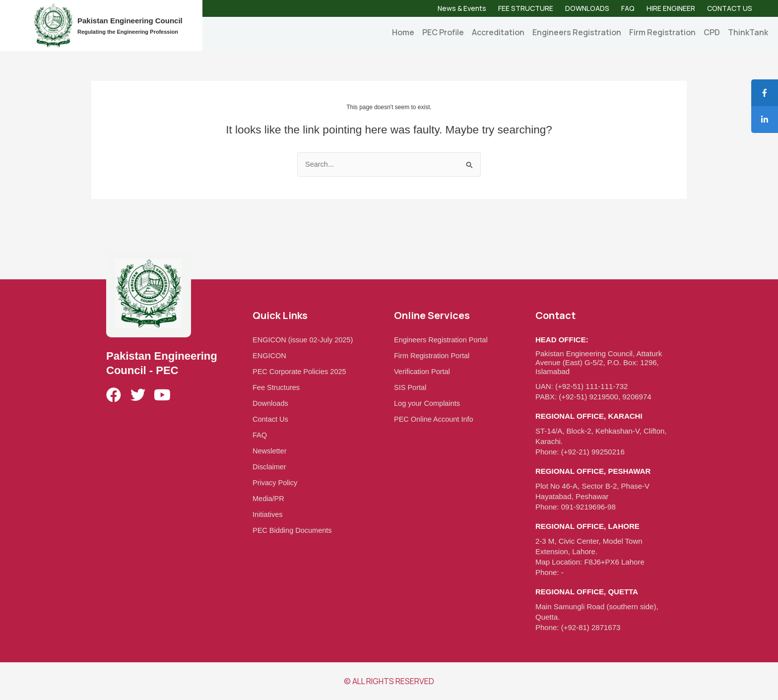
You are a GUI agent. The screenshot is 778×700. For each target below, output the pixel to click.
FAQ (628, 8)
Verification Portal (423, 371)
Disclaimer (270, 467)
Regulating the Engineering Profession (128, 32)
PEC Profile (443, 32)
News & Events (462, 8)
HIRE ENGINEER (671, 8)
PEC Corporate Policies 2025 (301, 371)
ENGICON (270, 355)
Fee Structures (277, 387)
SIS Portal (411, 387)
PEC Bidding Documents (293, 530)
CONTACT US (730, 8)
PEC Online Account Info (435, 419)
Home (403, 32)
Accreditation (498, 32)
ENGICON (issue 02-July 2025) (304, 340)
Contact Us (271, 419)
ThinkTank (748, 32)
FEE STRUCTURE (526, 8)
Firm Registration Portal (433, 355)
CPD (712, 32)
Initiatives (268, 514)
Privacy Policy (276, 482)
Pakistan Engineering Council (130, 21)
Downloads (271, 403)
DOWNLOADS (587, 8)
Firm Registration (662, 32)
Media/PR (269, 498)
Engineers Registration (577, 32)
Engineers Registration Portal (442, 340)
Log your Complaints (428, 403)
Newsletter (270, 451)
